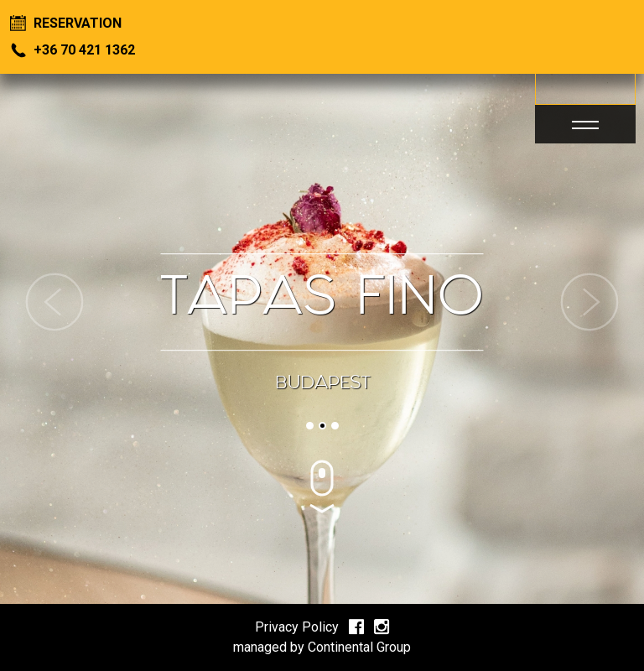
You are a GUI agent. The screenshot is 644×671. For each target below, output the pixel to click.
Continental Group (359, 647)
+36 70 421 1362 (73, 50)
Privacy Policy (297, 627)
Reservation (66, 23)
